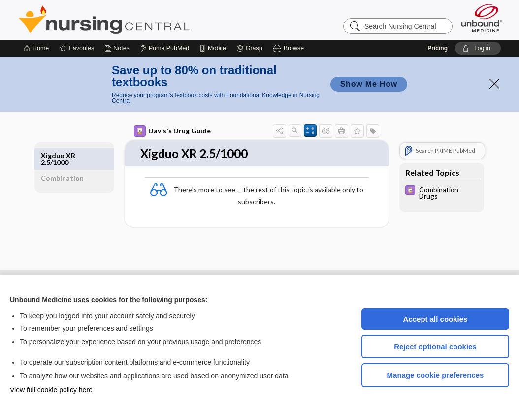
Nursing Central (141, 20)
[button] (290, 48)
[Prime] (164, 48)
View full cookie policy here (51, 390)
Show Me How (369, 84)
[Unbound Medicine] (482, 18)
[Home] (36, 48)
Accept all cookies (436, 319)
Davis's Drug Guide (169, 131)
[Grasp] (249, 48)
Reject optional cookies (435, 346)
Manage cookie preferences (436, 375)
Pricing (438, 48)
